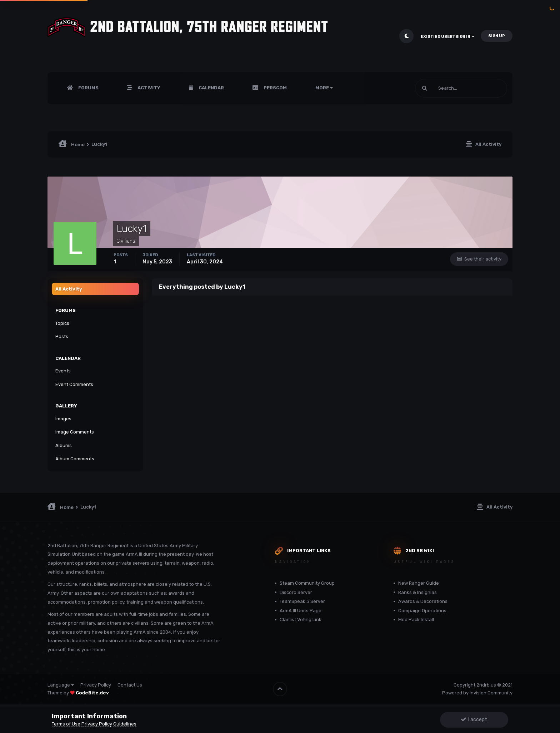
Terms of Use (66, 724)
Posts (62, 336)
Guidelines (125, 724)
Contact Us (130, 685)
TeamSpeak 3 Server (302, 601)
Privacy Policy (96, 685)
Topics (62, 323)
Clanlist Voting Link (301, 620)
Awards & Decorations (423, 601)
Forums (88, 88)
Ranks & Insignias (417, 592)
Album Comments (75, 459)
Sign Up (497, 36)
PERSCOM (275, 88)
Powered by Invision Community (477, 693)
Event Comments (74, 384)
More (324, 88)
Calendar (211, 88)
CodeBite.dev (92, 693)
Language (61, 685)
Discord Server (296, 592)
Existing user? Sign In (447, 37)
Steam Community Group (307, 583)
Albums (64, 445)
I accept (474, 720)
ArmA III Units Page (301, 611)
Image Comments (75, 432)
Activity (148, 88)
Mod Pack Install (416, 620)
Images (63, 419)
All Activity (69, 289)
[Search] (461, 88)
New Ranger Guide (419, 583)
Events (63, 371)
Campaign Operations (422, 611)
